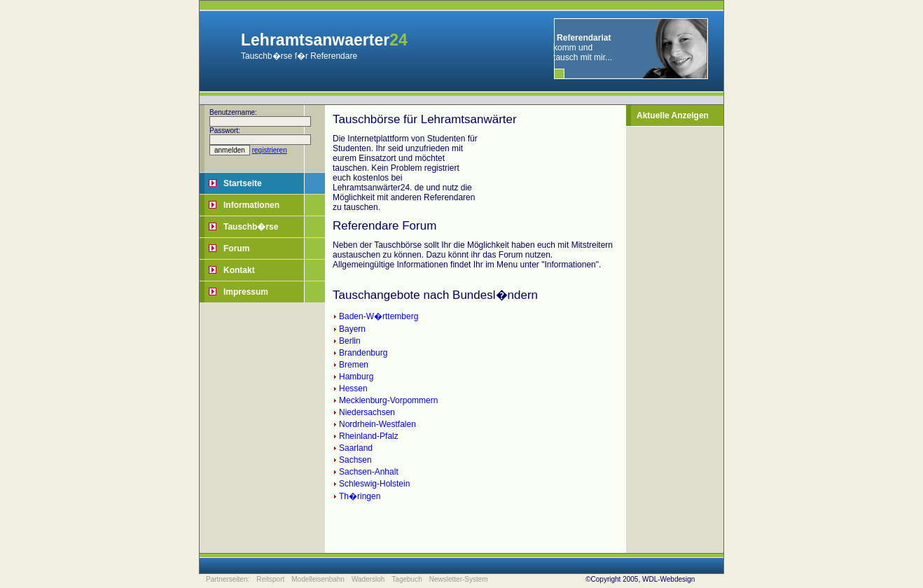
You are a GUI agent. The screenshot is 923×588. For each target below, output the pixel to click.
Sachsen (355, 460)
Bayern (352, 329)
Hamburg (356, 377)
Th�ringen (360, 496)
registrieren (270, 150)
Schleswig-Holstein (374, 484)
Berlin (350, 341)
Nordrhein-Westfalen (377, 424)
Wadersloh (368, 579)
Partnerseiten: (228, 579)
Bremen (354, 365)
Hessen (353, 388)
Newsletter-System (459, 579)
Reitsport (270, 579)
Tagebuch (407, 579)
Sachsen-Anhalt (369, 472)
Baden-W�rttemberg (379, 316)
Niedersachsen (367, 412)
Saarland (356, 448)
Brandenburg (363, 353)
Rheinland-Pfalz (369, 436)
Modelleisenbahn (318, 579)
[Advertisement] (679, 337)
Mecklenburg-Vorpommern (388, 400)
